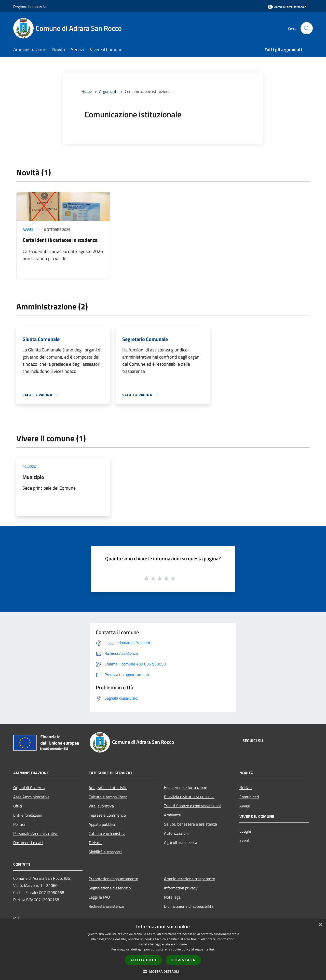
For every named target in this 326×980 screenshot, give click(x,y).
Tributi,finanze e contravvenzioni (192, 806)
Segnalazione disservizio (110, 888)
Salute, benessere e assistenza (191, 824)
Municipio (33, 477)
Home (87, 91)
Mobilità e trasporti (105, 852)
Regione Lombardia (30, 7)
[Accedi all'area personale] (287, 7)
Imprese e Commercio (107, 815)
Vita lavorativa (101, 806)
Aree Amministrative (31, 797)
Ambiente (172, 815)
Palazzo (29, 467)
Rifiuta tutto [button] (184, 960)
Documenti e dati (28, 843)
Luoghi (245, 831)
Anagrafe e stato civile (108, 788)
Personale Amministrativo (36, 833)
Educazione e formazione (186, 787)
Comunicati (249, 797)
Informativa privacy (181, 888)
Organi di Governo (29, 788)
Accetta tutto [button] (143, 960)
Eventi (245, 840)
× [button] (320, 925)
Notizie (246, 788)
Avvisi (28, 229)
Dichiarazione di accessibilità (189, 906)
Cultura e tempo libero (108, 797)
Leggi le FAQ (99, 897)
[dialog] (163, 950)
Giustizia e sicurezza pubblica (189, 797)
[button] (163, 971)
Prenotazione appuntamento (113, 879)
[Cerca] (307, 28)
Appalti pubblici (102, 824)
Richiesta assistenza (106, 906)
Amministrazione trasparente (189, 879)
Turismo (96, 843)
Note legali (173, 897)
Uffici (18, 806)
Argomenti (108, 91)
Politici (19, 824)
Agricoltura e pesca (181, 842)
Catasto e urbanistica (107, 833)
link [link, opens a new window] (212, 949)
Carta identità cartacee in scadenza (60, 240)
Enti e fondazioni (28, 815)
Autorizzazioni (176, 833)
